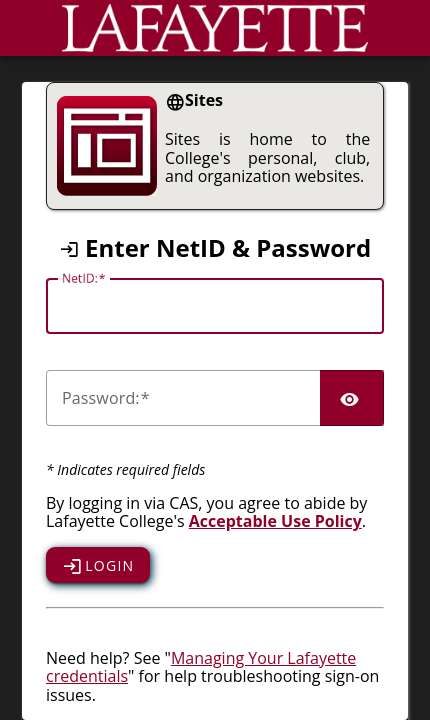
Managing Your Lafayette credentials (201, 667)
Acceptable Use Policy (275, 521)
